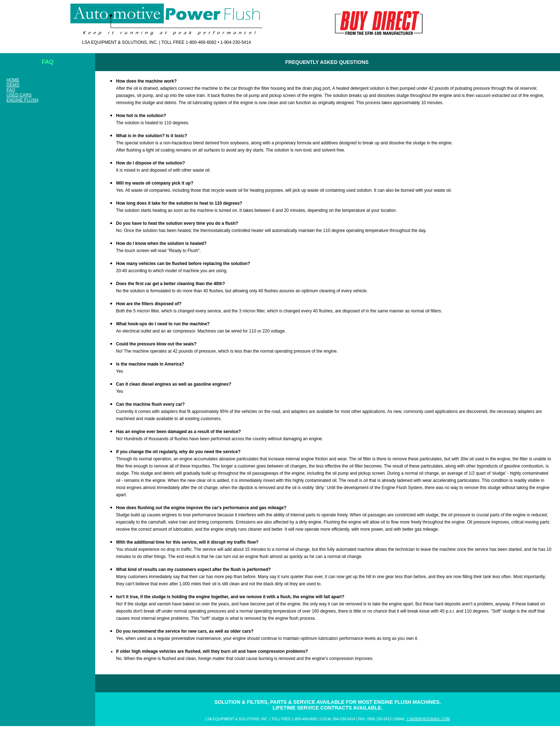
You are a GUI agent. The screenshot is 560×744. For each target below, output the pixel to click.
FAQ (11, 90)
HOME (13, 80)
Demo (13, 85)
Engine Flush (22, 100)
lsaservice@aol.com (428, 719)
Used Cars (19, 95)
